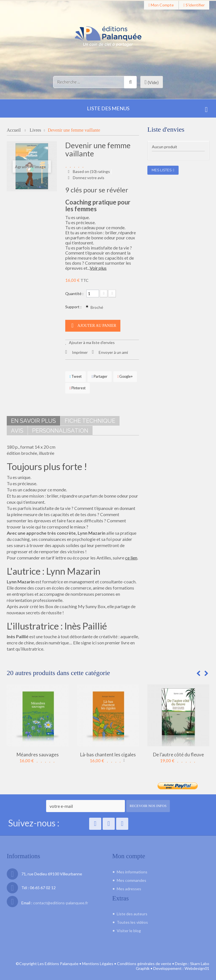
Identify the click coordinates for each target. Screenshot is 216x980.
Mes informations (132, 870)
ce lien (131, 557)
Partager (100, 375)
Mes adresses (129, 887)
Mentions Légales (98, 962)
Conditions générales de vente (144, 962)
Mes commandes (131, 879)
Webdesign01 (197, 967)
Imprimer (80, 351)
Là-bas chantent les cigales (108, 753)
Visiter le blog (129, 929)
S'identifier (194, 5)
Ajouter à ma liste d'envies (91, 341)
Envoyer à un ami (113, 351)
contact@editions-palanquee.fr (61, 901)
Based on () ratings (91, 172)
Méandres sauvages (38, 753)
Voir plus (98, 267)
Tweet (76, 375)
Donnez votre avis (88, 177)
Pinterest (77, 387)
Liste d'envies (166, 129)
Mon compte (161, 5)
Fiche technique (90, 420)
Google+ (125, 375)
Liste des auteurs (132, 912)
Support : (74, 306)
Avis (17, 430)
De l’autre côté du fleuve (178, 753)
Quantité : (74, 292)
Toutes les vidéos (132, 921)
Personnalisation (60, 430)
